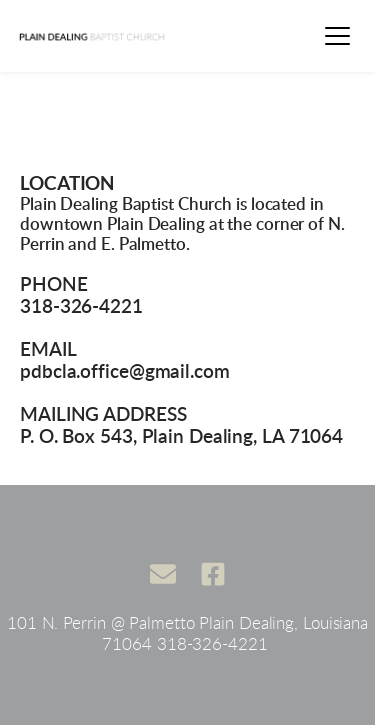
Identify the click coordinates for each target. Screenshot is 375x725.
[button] (337, 35)
